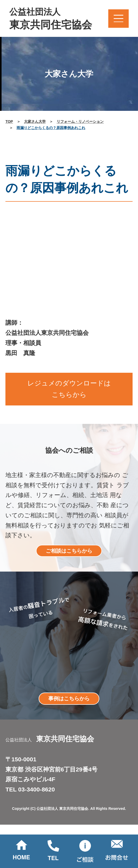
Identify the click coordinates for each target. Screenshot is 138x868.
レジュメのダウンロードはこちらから (69, 389)
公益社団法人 (51, 19)
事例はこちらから (69, 699)
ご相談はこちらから (69, 551)
